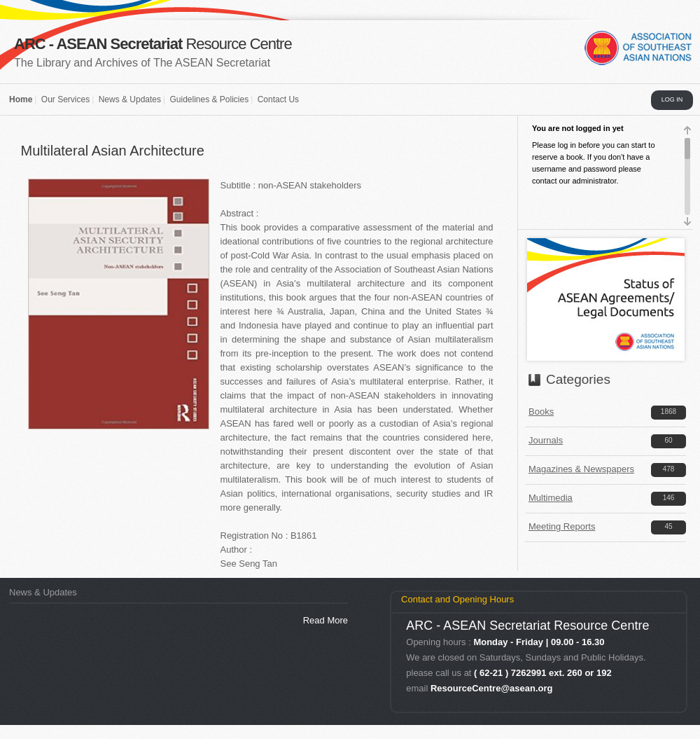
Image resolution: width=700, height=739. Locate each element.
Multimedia (551, 498)
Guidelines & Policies (209, 99)
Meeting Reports (562, 526)
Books (541, 412)
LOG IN (672, 99)
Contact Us (278, 99)
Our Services (65, 99)
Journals (546, 440)
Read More (325, 620)
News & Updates (130, 99)
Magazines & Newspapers (581, 469)
